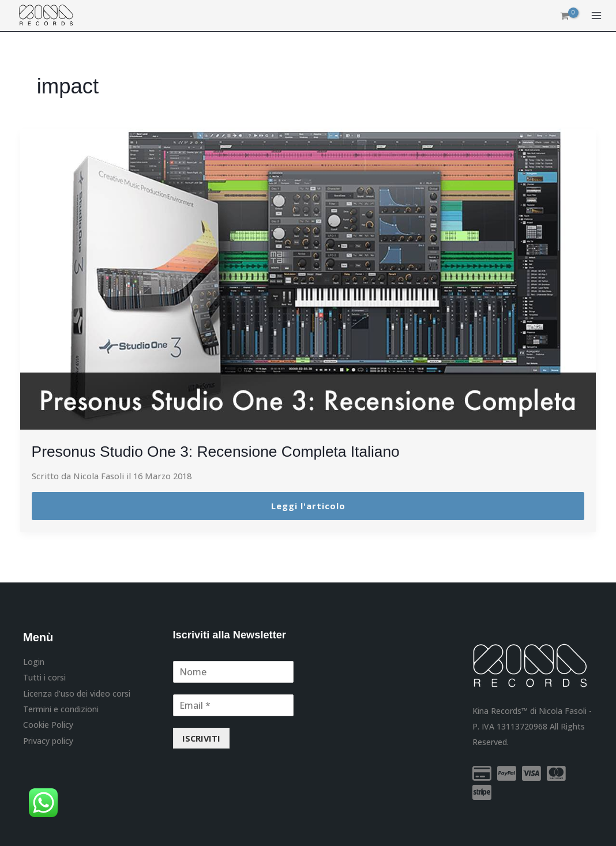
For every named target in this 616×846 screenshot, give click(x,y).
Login (34, 662)
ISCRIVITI (201, 738)
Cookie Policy (48, 724)
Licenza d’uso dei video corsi (77, 693)
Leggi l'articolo (308, 506)
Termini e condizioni (61, 708)
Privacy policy (48, 740)
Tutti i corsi (44, 677)
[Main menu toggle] (596, 16)
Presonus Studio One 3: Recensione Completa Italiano (228, 451)
